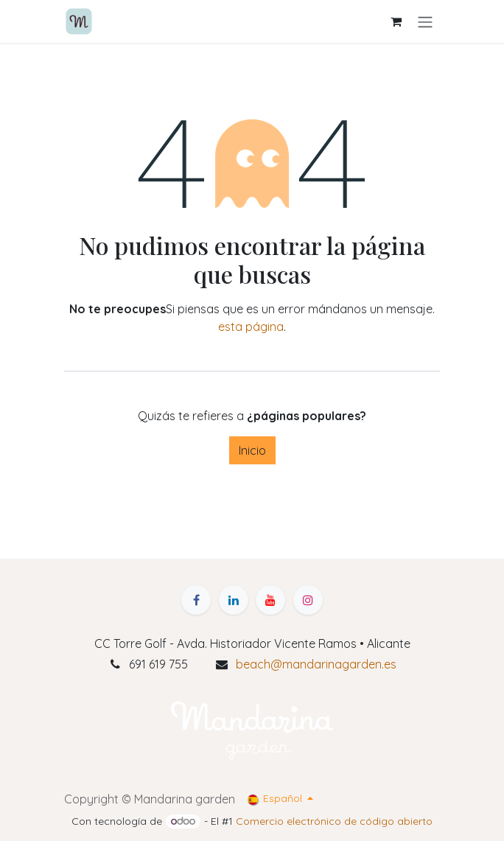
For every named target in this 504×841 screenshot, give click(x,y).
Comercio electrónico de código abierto (334, 821)
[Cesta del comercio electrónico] (396, 21)
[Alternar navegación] (425, 21)
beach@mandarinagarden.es (316, 664)
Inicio (252, 450)
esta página (251, 327)
